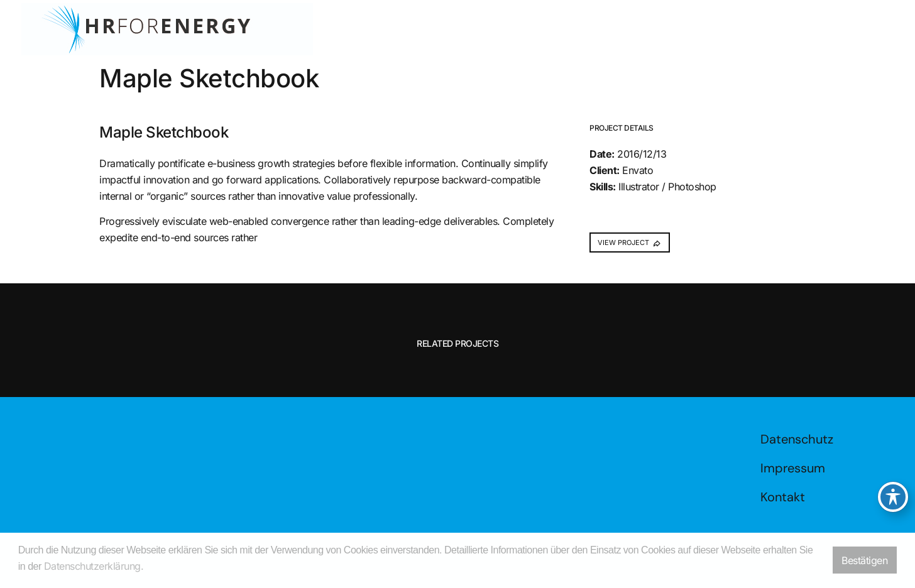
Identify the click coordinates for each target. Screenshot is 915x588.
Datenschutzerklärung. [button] (94, 566)
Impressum (793, 468)
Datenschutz (797, 439)
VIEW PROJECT (629, 242)
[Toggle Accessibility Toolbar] (893, 497)
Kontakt (783, 497)
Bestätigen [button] (864, 560)
